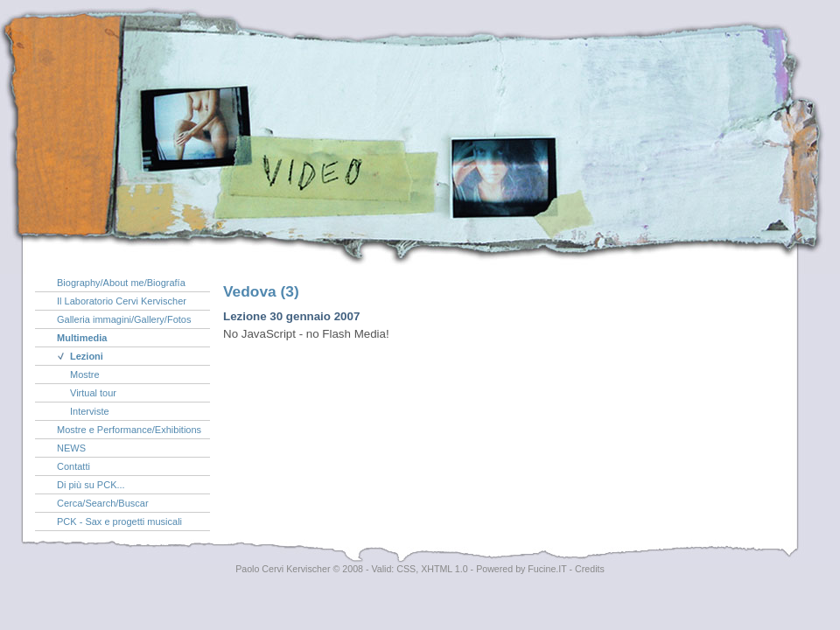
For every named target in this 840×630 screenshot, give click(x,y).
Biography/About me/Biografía (121, 283)
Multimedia (82, 338)
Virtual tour (93, 393)
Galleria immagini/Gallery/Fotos (124, 319)
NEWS (71, 448)
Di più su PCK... (91, 485)
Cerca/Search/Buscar (103, 503)
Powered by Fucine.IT (521, 569)
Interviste (90, 411)
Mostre (85, 374)
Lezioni (87, 356)
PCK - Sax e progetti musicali (119, 521)
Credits (590, 569)
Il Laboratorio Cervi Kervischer (122, 301)
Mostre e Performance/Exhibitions (129, 430)
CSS (406, 569)
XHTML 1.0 (444, 569)
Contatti (73, 466)
